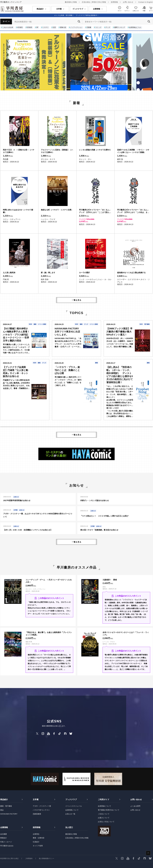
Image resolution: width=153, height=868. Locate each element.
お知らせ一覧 (70, 814)
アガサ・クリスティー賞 (42, 806)
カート (151, 11)
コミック (98, 27)
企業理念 (36, 834)
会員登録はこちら (135, 27)
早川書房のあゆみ (7, 846)
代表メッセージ (6, 842)
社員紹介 (36, 842)
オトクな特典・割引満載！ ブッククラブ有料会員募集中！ (77, 15)
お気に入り (136, 11)
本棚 (144, 11)
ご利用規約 (29, 858)
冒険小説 (63, 27)
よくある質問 (135, 806)
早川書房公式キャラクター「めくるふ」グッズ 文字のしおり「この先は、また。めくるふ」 (133, 211)
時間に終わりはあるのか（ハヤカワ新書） (18, 211)
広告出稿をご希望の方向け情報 (94, 2)
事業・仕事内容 (39, 838)
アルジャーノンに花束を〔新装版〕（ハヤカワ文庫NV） (57, 151)
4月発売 (20, 27)
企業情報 (4, 827)
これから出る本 (8, 27)
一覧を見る (77, 300)
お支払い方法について (106, 822)
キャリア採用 (38, 846)
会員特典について (72, 810)
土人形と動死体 (9, 273)
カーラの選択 (84, 273)
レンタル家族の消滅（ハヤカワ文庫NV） (95, 150)
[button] (8, 63)
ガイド (120, 11)
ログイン (127, 11)
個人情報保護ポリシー (47, 858)
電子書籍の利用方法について (109, 810)
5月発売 (30, 27)
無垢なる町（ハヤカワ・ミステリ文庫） (57, 210)
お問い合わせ (128, 2)
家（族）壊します (48, 273)
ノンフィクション (76, 27)
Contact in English (146, 2)
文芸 (54, 27)
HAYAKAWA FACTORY (9, 814)
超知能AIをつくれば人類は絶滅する (131, 273)
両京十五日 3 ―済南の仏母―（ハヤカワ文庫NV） (19, 151)
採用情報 (114, 2)
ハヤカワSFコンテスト (41, 810)
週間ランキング (120, 27)
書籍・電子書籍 (6, 806)
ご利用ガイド (104, 799)
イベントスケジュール (74, 806)
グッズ (108, 27)
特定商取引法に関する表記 (9, 858)
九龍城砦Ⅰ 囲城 (110, 580)
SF (37, 27)
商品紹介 (4, 799)
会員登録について (104, 806)
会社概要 (4, 834)
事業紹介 (4, 838)
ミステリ (45, 27)
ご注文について (104, 814)
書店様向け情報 (71, 2)
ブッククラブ (71, 799)
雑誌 (2, 810)
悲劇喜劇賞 (37, 814)
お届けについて (104, 818)
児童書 (89, 27)
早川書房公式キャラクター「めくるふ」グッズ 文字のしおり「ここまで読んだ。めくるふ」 (95, 211)
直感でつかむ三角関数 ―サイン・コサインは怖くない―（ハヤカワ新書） (133, 151)
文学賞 (36, 799)
